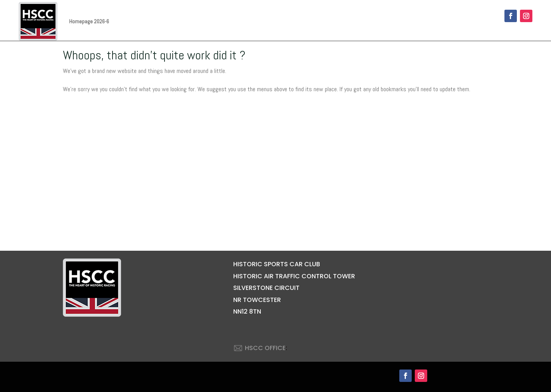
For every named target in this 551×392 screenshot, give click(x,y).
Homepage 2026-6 (89, 21)
